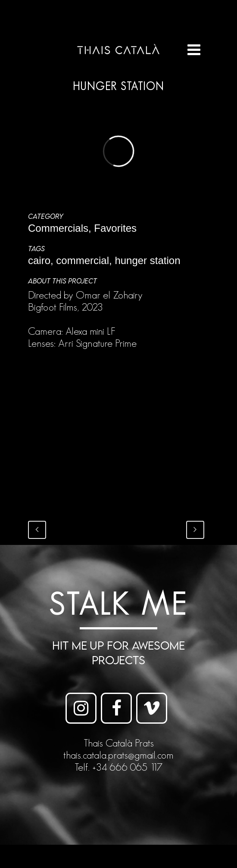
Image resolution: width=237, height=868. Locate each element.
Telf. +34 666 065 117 (118, 767)
